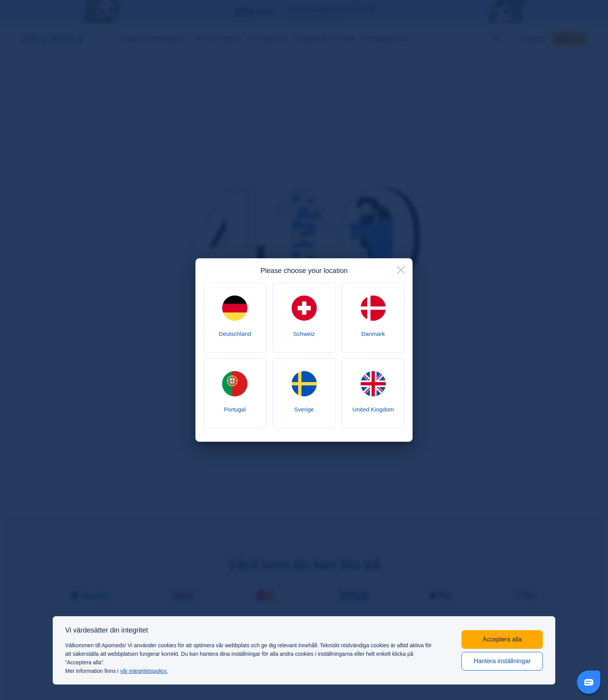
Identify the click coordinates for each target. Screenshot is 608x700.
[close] (401, 270)
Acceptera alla (502, 639)
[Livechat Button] (589, 682)
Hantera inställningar (502, 661)
